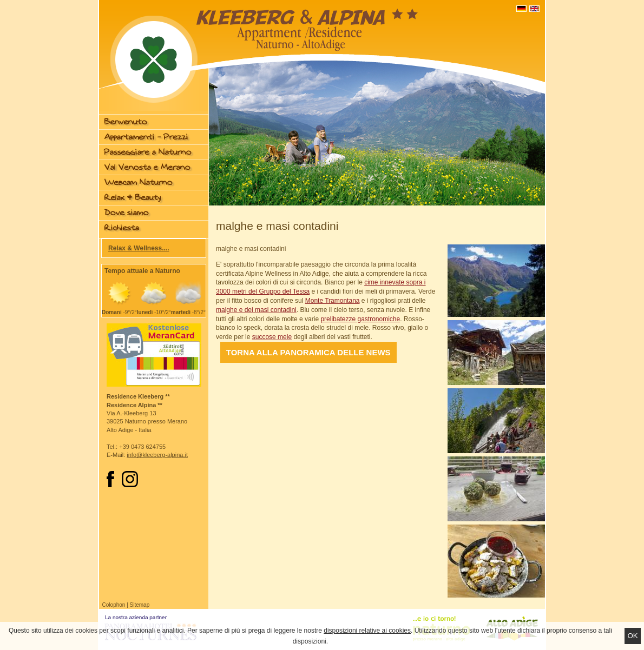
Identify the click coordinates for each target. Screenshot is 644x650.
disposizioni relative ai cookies (367, 631)
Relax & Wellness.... (139, 248)
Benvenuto (126, 122)
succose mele (272, 337)
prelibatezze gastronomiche (360, 319)
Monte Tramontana (333, 301)
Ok (632, 636)
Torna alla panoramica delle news (308, 352)
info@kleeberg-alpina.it (157, 455)
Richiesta (122, 228)
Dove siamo (127, 213)
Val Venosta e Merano (147, 167)
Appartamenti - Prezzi (146, 137)
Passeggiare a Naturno (148, 152)
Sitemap (140, 605)
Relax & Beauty (133, 198)
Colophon (114, 605)
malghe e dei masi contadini (256, 310)
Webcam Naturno (139, 183)
